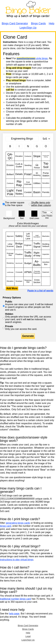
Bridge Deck (19, 245)
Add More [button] (12, 288)
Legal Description (37, 236)
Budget (28, 263)
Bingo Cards (38, 23)
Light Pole (10, 192)
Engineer (28, 245)
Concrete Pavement (37, 272)
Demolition (46, 183)
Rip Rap (19, 183)
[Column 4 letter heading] (37, 146)
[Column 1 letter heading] (10, 146)
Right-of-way (37, 254)
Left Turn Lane (28, 236)
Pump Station (46, 174)
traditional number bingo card (15, 599)
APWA (28, 272)
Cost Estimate (28, 183)
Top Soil (46, 165)
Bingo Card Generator (15, 23)
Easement (46, 272)
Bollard (10, 174)
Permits (46, 192)
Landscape (10, 272)
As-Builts (37, 263)
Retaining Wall (28, 281)
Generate (28, 336)
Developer (19, 281)
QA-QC (10, 156)
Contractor (28, 156)
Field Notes (19, 192)
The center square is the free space (15, 204)
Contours (10, 183)
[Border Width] (47, 212)
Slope (37, 156)
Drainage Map (10, 254)
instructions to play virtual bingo (17, 560)
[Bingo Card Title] (22, 139)
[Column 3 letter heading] (28, 146)
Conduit (28, 192)
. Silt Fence (37, 165)
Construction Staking (46, 156)
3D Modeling (37, 174)
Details (19, 174)
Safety (19, 236)
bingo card (6, 526)
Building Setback (46, 245)
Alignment (10, 236)
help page (14, 614)
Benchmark (19, 263)
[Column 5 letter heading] (46, 146)
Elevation (19, 156)
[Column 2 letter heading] (19, 146)
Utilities (37, 183)
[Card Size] (46, 139)
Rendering (10, 263)
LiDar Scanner (10, 245)
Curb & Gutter (19, 165)
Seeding (28, 165)
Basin (37, 192)
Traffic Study (28, 254)
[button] (9, 214)
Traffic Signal (37, 245)
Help (52, 23)
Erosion (10, 165)
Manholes (46, 236)
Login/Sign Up (28, 28)
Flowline (19, 254)
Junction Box (46, 263)
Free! (28, 174)
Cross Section (37, 281)
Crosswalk (19, 272)
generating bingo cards (18, 523)
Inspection (46, 254)
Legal (28, 636)
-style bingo (32, 58)
